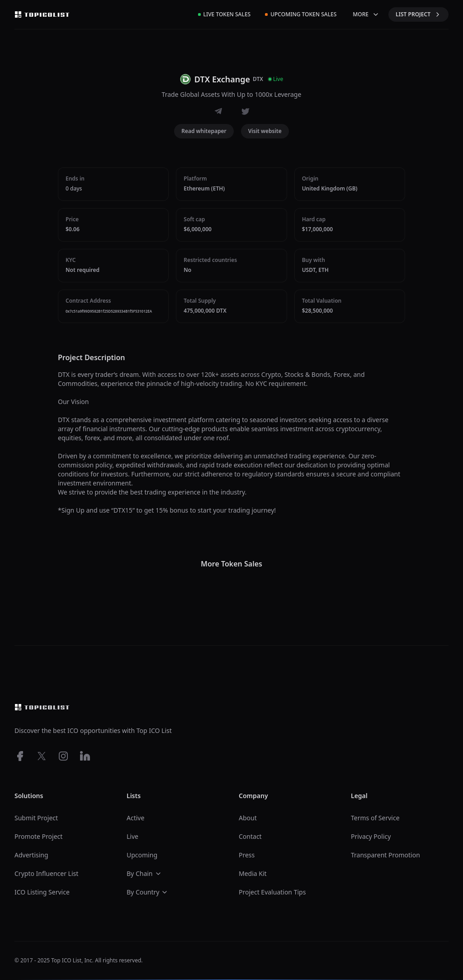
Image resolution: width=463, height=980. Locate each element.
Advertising (31, 855)
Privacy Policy (371, 836)
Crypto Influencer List (46, 873)
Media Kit (253, 873)
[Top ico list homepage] (42, 14)
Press (247, 855)
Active (135, 818)
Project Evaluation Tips (272, 892)
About (248, 818)
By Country (147, 892)
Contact (250, 836)
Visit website (265, 131)
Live (132, 836)
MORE (366, 14)
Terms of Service (375, 818)
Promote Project (38, 836)
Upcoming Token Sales (301, 14)
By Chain (144, 873)
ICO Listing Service (42, 892)
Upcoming (142, 855)
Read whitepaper (204, 131)
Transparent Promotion (385, 855)
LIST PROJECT (418, 14)
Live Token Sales (224, 14)
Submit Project (36, 818)
